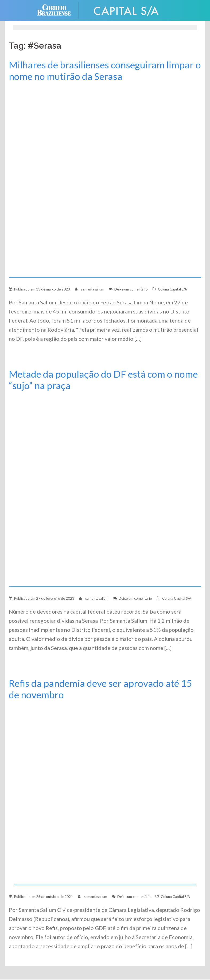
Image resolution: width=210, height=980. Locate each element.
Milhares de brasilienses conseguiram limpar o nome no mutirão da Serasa (105, 71)
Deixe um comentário (131, 289)
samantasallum (93, 289)
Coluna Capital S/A (172, 289)
